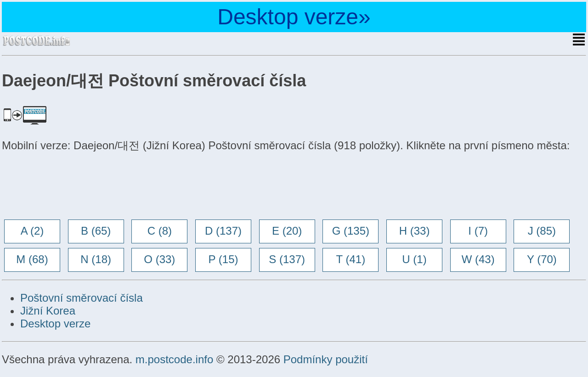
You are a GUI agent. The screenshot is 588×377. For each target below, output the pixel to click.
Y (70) (542, 259)
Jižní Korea (48, 311)
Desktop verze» (294, 17)
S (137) (287, 259)
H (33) (415, 231)
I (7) (478, 231)
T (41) (351, 259)
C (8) (160, 231)
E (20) (287, 231)
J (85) (542, 231)
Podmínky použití (326, 359)
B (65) (96, 231)
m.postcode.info (174, 359)
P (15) (223, 259)
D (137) (223, 231)
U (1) (414, 259)
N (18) (96, 259)
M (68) (32, 259)
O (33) (159, 259)
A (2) (32, 231)
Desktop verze (55, 324)
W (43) (478, 259)
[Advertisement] (75, 187)
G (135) (351, 231)
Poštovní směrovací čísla (82, 298)
